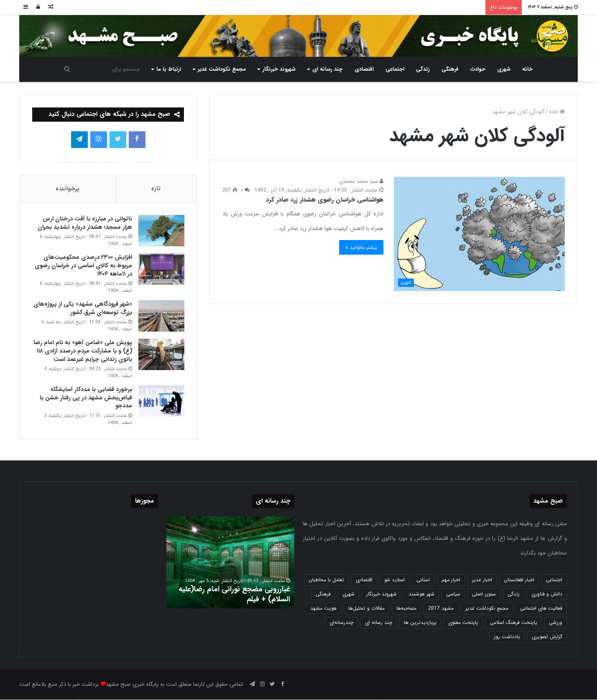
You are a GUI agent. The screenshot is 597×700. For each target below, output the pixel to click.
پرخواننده (68, 189)
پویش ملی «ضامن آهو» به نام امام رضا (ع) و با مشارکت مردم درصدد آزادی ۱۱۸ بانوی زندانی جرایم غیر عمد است (82, 351)
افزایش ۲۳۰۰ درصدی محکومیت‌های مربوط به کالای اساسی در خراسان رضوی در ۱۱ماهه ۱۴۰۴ (83, 266)
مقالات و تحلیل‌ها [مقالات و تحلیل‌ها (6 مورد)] (366, 609)
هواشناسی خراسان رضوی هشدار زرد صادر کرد (325, 200)
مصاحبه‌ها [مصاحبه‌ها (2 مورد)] (406, 609)
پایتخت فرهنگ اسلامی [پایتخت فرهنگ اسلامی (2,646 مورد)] (514, 623)
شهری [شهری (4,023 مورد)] (348, 594)
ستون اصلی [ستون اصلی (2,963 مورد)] (484, 594)
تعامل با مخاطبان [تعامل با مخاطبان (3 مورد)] (326, 580)
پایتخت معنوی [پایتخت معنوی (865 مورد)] (463, 623)
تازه (156, 189)
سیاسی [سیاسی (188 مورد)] (453, 594)
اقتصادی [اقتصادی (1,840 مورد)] (364, 580)
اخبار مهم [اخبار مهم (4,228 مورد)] (451, 580)
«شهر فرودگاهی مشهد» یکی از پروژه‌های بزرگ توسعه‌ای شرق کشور (82, 309)
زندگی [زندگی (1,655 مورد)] (514, 594)
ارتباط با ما (169, 69)
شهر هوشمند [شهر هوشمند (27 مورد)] (421, 594)
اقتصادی (364, 69)
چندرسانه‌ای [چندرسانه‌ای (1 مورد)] (341, 623)
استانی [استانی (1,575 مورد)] (423, 580)
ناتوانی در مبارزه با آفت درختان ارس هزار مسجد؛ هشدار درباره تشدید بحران (84, 223)
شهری (504, 69)
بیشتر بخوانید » (361, 247)
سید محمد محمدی (361, 181)
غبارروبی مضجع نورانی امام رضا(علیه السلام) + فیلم (234, 594)
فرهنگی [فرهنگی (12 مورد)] (323, 594)
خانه (527, 69)
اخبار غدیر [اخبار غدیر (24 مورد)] (482, 580)
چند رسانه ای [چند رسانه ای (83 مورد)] (379, 623)
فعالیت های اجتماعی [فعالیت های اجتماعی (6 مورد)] (541, 609)
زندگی (423, 69)
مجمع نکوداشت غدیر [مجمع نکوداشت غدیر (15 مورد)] (487, 609)
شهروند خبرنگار (279, 69)
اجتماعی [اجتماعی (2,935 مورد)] (554, 580)
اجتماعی (395, 69)
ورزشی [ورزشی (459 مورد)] (556, 623)
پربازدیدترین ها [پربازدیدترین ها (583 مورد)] (420, 623)
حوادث (478, 69)
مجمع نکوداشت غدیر (222, 69)
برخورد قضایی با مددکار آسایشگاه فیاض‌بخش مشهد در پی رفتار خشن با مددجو (85, 398)
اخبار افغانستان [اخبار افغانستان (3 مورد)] (519, 580)
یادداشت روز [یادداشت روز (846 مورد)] (507, 637)
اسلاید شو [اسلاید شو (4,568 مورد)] (394, 580)
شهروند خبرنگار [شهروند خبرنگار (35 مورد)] (381, 594)
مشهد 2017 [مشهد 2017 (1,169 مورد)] (441, 609)
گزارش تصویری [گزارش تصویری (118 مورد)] (547, 637)
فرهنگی (450, 69)
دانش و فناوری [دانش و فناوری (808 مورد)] (547, 594)
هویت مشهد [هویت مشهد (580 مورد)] (323, 609)
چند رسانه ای (327, 69)
